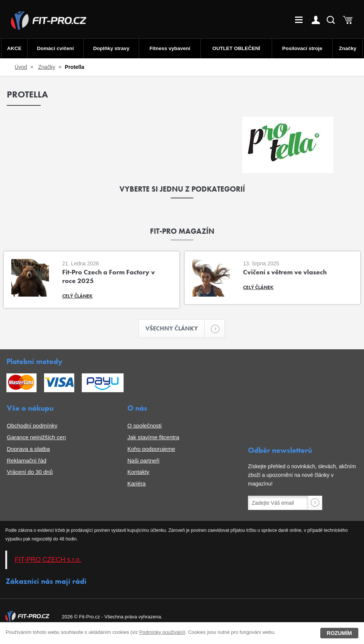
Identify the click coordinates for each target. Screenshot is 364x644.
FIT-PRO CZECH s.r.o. (48, 560)
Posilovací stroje (303, 48)
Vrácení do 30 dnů (30, 472)
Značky (348, 48)
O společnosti (145, 426)
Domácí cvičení (55, 48)
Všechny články (175, 329)
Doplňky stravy (111, 48)
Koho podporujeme (151, 449)
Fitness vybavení (169, 48)
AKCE (14, 48)
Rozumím (339, 633)
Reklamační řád (27, 461)
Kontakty (138, 472)
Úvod (21, 67)
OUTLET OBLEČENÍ (236, 48)
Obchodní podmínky (32, 426)
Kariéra (136, 484)
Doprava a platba (28, 449)
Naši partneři (143, 461)
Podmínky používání (162, 632)
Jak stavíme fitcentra (153, 438)
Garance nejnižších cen (36, 438)
